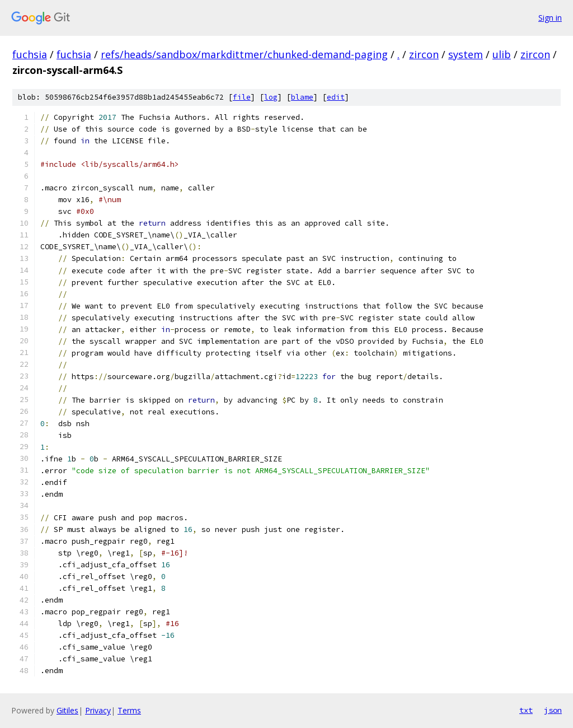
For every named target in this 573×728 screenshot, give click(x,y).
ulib (502, 54)
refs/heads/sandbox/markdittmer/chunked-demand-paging (244, 54)
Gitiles (67, 710)
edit (336, 97)
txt (526, 710)
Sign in (550, 18)
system (466, 54)
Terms (129, 710)
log (271, 97)
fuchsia (30, 54)
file (242, 97)
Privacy (98, 710)
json (553, 710)
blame (302, 97)
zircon (424, 54)
